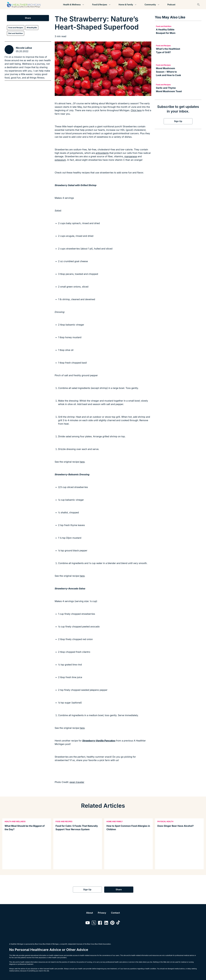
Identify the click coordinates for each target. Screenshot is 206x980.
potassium (60, 160)
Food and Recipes (16, 28)
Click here (136, 110)
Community (152, 5)
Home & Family (128, 5)
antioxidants (102, 153)
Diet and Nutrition (16, 33)
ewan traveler (77, 782)
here (82, 462)
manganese (131, 156)
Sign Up (178, 121)
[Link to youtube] (88, 923)
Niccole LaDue (24, 48)
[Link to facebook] (100, 923)
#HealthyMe (32, 28)
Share (28, 18)
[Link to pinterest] (112, 923)
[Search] (199, 5)
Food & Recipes (101, 5)
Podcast (171, 5)
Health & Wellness (74, 5)
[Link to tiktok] (119, 923)
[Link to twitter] (94, 923)
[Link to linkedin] (106, 923)
